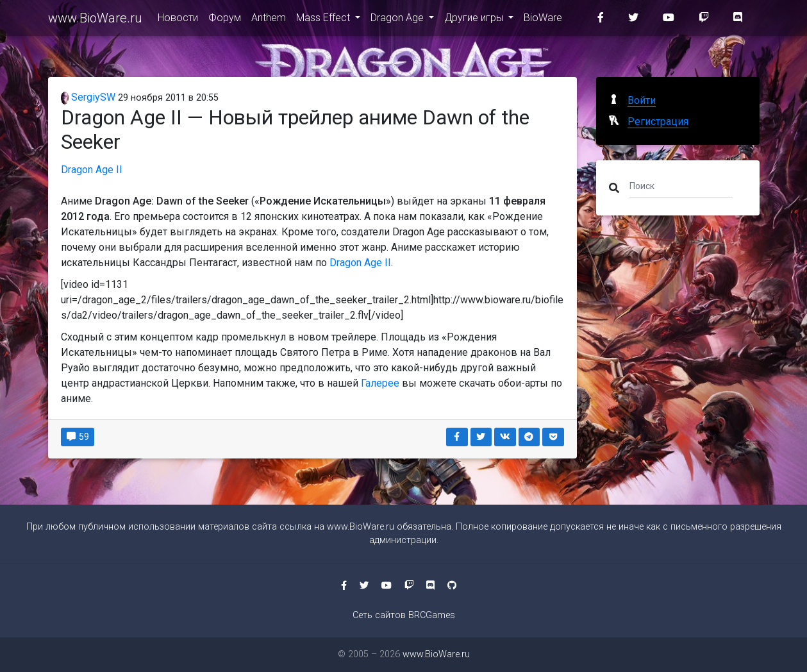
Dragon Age (398, 20)
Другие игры (475, 20)
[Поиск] (681, 185)
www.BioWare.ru (95, 21)
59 (78, 437)
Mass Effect (324, 20)
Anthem (269, 20)
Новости (178, 20)
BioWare (543, 20)
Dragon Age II (92, 170)
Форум (225, 20)
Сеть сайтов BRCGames (404, 615)
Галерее (380, 383)
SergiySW (88, 97)
